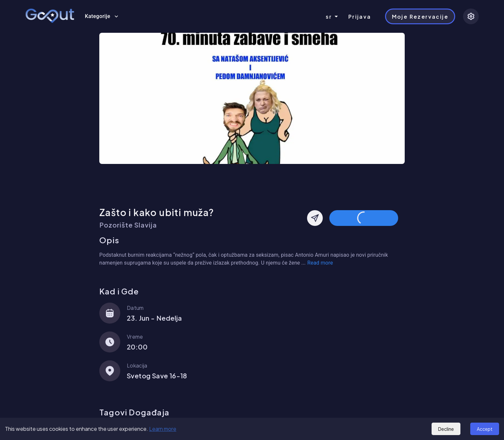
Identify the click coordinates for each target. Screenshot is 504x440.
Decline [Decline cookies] (446, 429)
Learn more (163, 429)
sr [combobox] (329, 17)
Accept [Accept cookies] (485, 429)
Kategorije (102, 16)
